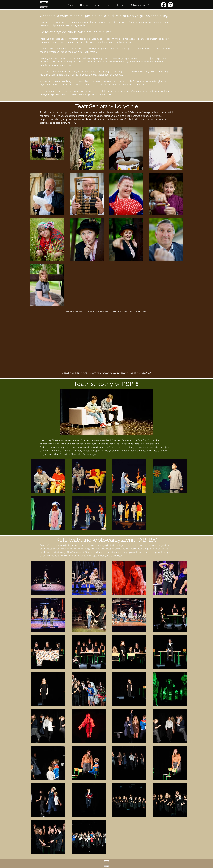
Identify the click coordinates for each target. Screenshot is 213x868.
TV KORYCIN (145, 373)
